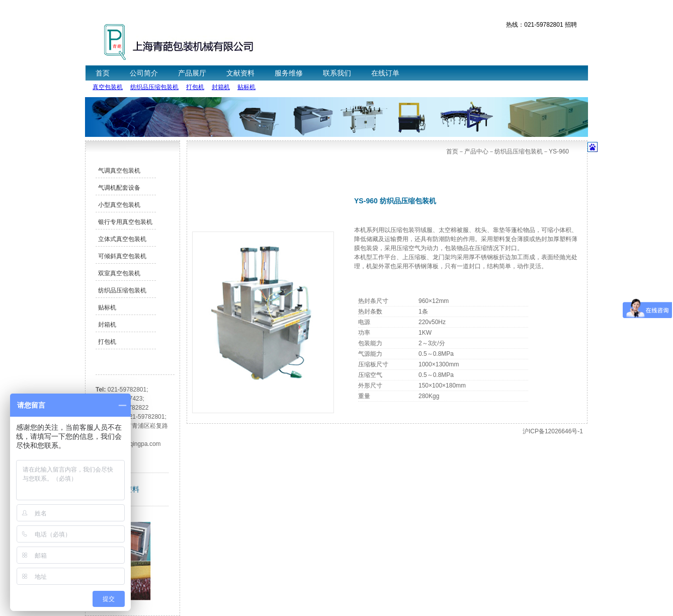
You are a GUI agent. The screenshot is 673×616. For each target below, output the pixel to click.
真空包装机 (108, 87)
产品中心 (476, 151)
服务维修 (289, 73)
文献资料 (240, 73)
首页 (103, 73)
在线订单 (385, 73)
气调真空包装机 (119, 171)
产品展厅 (192, 73)
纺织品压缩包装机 (154, 87)
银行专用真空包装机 (125, 222)
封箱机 (221, 87)
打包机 (195, 87)
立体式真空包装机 (122, 239)
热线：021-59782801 (534, 25)
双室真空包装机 (119, 273)
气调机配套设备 (119, 188)
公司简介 (144, 73)
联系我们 (337, 73)
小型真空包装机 (119, 205)
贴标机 (246, 87)
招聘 (571, 25)
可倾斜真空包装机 (122, 256)
